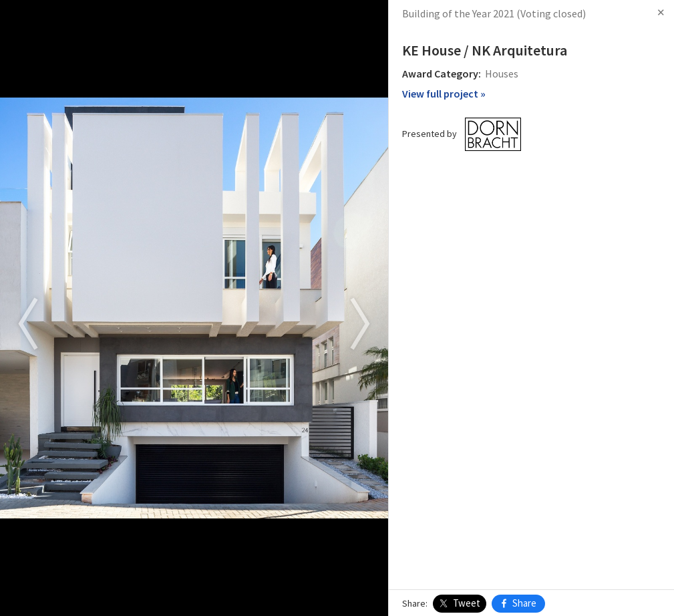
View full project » (444, 94)
